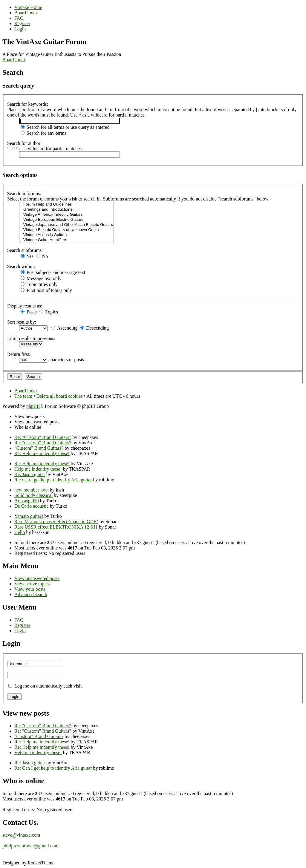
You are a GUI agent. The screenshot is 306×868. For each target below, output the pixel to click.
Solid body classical (33, 495)
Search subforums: (25, 250)
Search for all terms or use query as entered (65, 127)
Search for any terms (43, 133)
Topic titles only (39, 284)
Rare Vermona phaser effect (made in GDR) (56, 522)
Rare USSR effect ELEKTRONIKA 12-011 (56, 527)
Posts (29, 312)
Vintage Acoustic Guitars (66, 235)
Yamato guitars (29, 516)
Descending (95, 328)
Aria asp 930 (27, 501)
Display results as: (25, 306)
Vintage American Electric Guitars (66, 215)
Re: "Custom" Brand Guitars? (43, 437)
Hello (20, 532)
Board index (14, 60)
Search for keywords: (28, 104)
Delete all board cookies (60, 396)
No (42, 256)
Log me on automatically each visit (48, 686)
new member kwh (32, 490)
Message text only (41, 278)
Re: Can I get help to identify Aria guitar (53, 480)
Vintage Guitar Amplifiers (66, 240)
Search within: (21, 266)
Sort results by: (22, 322)
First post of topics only (46, 290)
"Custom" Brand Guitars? (39, 448)
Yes (27, 256)
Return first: (19, 354)
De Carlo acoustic (32, 506)
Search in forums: (24, 193)
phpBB (33, 406)
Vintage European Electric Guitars (66, 220)
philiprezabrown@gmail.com (30, 846)
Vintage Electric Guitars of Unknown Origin (66, 230)
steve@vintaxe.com (21, 835)
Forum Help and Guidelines (66, 205)
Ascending (65, 328)
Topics (49, 312)
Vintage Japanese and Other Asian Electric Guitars (66, 225)
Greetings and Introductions (66, 210)
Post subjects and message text (53, 272)
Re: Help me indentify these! (42, 453)
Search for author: (25, 143)
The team (23, 396)
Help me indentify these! (38, 469)
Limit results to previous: (31, 338)
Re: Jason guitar (30, 474)
